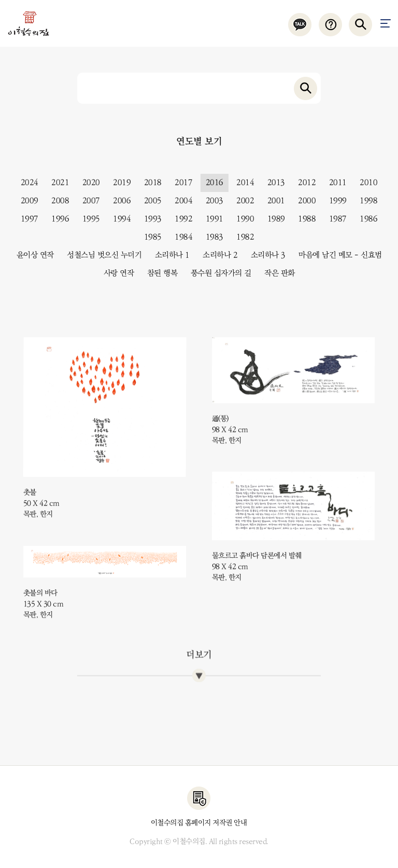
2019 (118, 183)
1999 (334, 201)
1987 (334, 219)
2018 (149, 183)
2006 (118, 201)
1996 (56, 219)
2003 (211, 201)
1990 (241, 219)
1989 (273, 219)
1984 (180, 237)
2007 (88, 201)
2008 (56, 201)
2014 (241, 183)
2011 (334, 183)
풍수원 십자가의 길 (217, 273)
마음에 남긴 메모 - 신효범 (337, 255)
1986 (365, 219)
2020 (88, 183)
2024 (26, 183)
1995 (88, 219)
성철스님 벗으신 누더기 (101, 255)
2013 (273, 183)
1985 (149, 237)
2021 (56, 183)
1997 (26, 219)
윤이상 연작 (32, 255)
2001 (273, 201)
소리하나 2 (216, 255)
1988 (303, 219)
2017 (180, 183)
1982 (241, 237)
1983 (211, 237)
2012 (303, 183)
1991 (211, 219)
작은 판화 (276, 273)
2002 (241, 201)
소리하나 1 (169, 255)
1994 (118, 219)
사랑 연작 (115, 273)
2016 (211, 183)
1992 (180, 219)
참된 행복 (159, 273)
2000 (303, 201)
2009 (26, 201)
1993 (149, 219)
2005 (149, 201)
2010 (365, 183)
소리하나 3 (265, 255)
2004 (180, 201)
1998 (365, 201)
